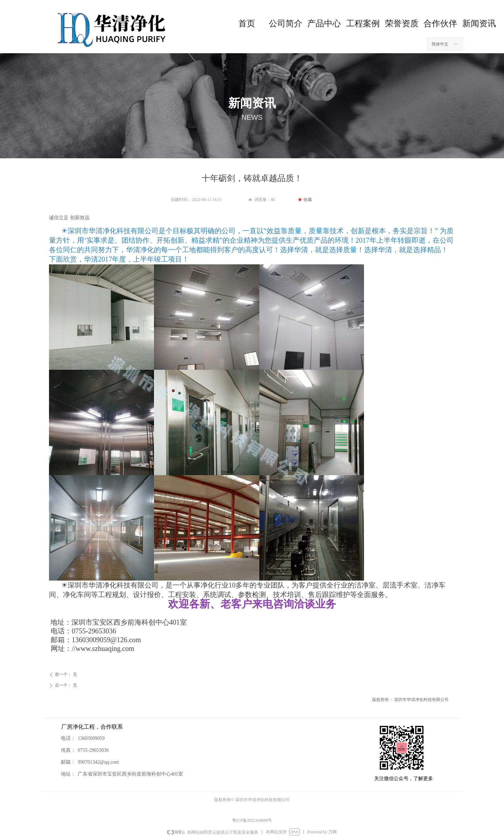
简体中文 (440, 44)
